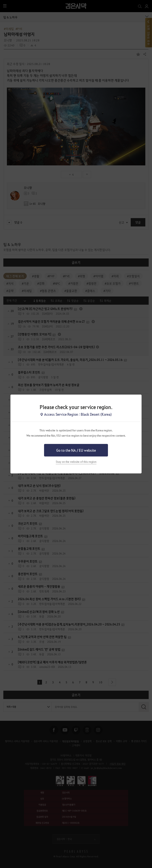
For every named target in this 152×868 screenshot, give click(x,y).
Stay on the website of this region (76, 462)
